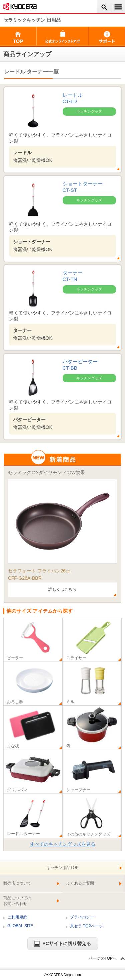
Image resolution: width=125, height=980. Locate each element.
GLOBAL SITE (20, 926)
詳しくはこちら (62, 589)
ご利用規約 (17, 917)
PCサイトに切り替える (62, 943)
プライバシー (82, 917)
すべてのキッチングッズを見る (63, 844)
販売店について (17, 883)
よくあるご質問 (80, 883)
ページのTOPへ (103, 958)
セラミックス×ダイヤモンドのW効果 (46, 472)
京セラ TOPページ (87, 926)
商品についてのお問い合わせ (17, 901)
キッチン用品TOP (62, 868)
